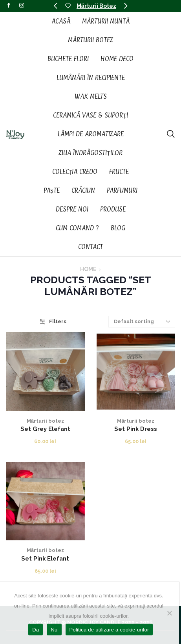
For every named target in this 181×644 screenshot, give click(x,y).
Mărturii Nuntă (106, 21)
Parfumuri (122, 190)
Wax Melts (91, 96)
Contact (90, 247)
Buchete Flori (68, 59)
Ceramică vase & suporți (90, 115)
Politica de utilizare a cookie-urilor (109, 630)
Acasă (61, 21)
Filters (53, 321)
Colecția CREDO (75, 172)
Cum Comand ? (77, 228)
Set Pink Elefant (45, 558)
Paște (52, 190)
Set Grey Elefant (45, 429)
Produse (113, 209)
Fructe (119, 172)
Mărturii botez (45, 421)
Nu (54, 630)
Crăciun (83, 190)
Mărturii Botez (96, 6)
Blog (118, 228)
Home (88, 269)
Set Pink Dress (136, 429)
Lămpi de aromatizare (91, 134)
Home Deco (117, 59)
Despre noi (72, 209)
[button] (55, 6)
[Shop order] (142, 322)
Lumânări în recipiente (91, 78)
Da (36, 630)
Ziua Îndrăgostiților (90, 153)
